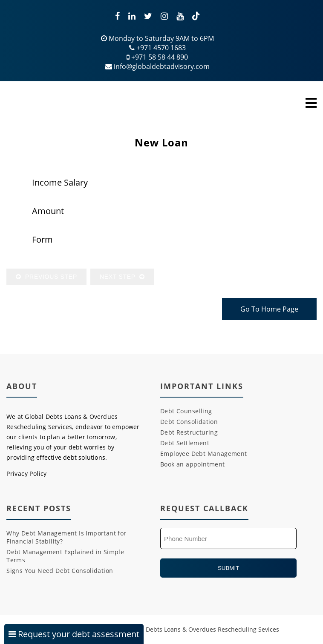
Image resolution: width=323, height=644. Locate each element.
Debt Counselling (186, 411)
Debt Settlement (185, 443)
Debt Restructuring (189, 432)
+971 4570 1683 (157, 48)
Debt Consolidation (189, 422)
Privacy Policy (27, 474)
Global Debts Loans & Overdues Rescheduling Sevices (202, 629)
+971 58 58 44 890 (157, 57)
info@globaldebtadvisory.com (157, 66)
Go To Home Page (269, 309)
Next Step (122, 277)
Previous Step (46, 277)
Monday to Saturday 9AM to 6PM (157, 38)
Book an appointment (193, 464)
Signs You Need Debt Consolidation (60, 571)
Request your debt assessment (74, 634)
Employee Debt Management (204, 454)
